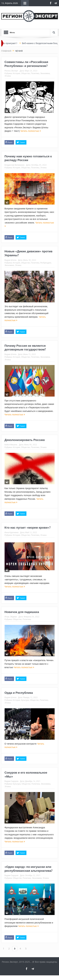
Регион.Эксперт (11, 71)
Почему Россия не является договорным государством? (25, 348)
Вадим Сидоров (11, 781)
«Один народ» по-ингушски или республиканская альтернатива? (29, 869)
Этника (8, 76)
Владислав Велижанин (15, 165)
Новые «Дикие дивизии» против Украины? (29, 253)
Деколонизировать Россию (25, 440)
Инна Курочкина (12, 532)
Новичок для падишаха (22, 612)
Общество (26, 73)
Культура (25, 700)
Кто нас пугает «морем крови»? (28, 527)
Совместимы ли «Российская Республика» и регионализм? (26, 64)
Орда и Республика (19, 693)
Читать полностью (31, 131)
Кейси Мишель (11, 445)
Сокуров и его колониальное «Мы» (26, 774)
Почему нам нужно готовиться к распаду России (28, 158)
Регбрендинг (46, 263)
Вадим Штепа (11, 260)
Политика (35, 73)
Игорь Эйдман (11, 617)
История (16, 73)
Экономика (45, 73)
